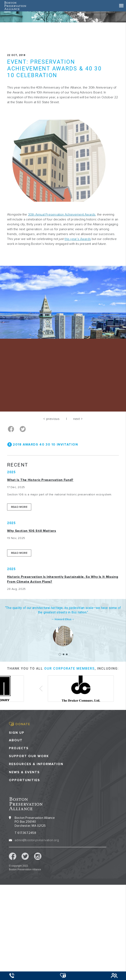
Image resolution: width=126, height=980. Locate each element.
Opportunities (24, 780)
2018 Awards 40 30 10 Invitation (45, 445)
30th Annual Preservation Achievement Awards (62, 215)
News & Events (24, 772)
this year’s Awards (78, 239)
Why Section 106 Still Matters (32, 531)
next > (78, 419)
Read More (19, 507)
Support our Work (29, 756)
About (16, 740)
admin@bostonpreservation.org (37, 840)
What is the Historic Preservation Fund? (40, 480)
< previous (51, 419)
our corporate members (69, 668)
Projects (19, 748)
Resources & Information (36, 764)
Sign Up (17, 733)
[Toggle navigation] (121, 6)
